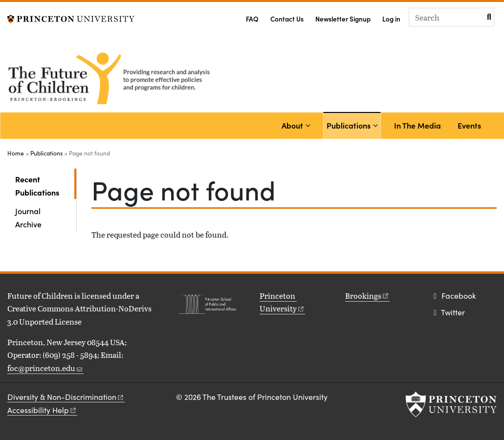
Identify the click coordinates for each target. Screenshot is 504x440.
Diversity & (66, 397)
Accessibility (42, 410)
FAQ (252, 19)
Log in (391, 19)
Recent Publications (46, 185)
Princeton (282, 302)
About (292, 125)
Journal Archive (28, 217)
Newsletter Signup (343, 19)
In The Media (417, 125)
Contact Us (287, 19)
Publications (350, 124)
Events (469, 125)
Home (16, 153)
